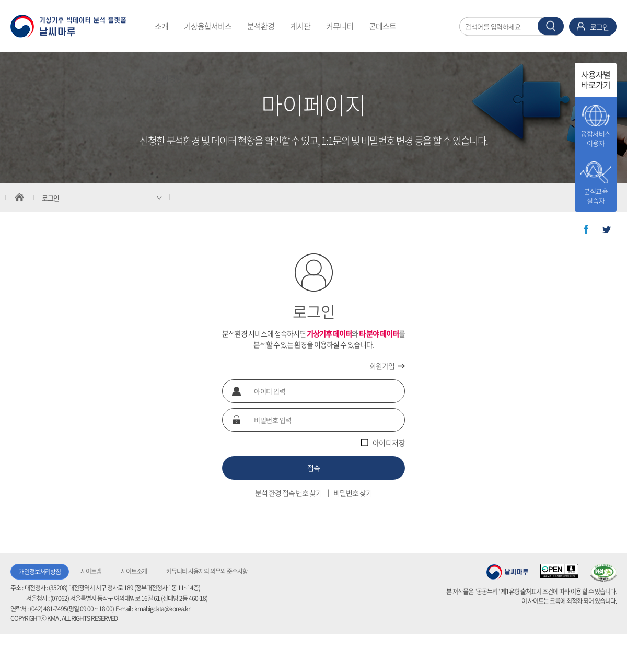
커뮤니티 (340, 26)
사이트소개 (134, 571)
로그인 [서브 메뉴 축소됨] (50, 198)
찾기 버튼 (551, 26)
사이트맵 (91, 571)
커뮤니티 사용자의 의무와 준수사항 (207, 571)
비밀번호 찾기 (353, 493)
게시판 (300, 26)
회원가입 (382, 366)
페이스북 (586, 229)
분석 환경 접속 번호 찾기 (288, 493)
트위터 (607, 229)
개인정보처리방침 (40, 572)
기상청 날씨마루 (507, 572)
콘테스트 (382, 26)
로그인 (599, 26)
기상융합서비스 (208, 26)
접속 (313, 468)
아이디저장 (389, 443)
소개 (161, 26)
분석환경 (261, 26)
